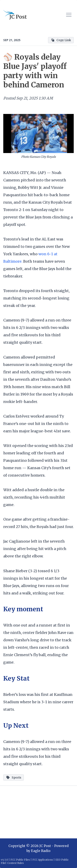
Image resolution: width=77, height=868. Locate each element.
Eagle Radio (41, 851)
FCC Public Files (20, 860)
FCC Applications (43, 860)
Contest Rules (16, 863)
